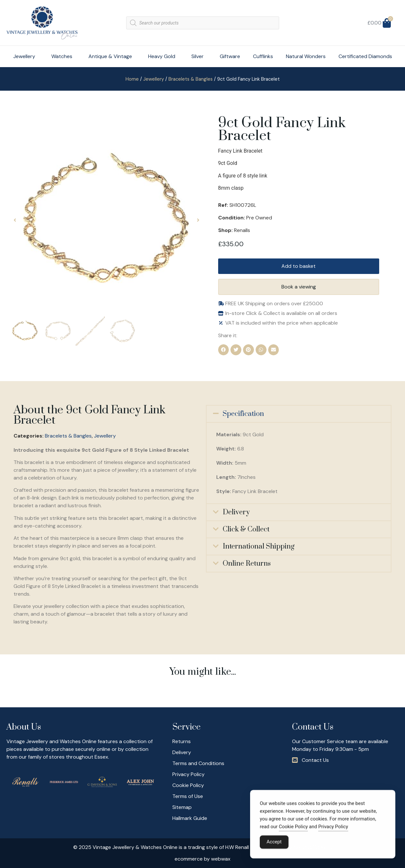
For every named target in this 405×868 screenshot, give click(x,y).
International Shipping (258, 546)
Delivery (236, 512)
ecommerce (189, 859)
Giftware (230, 56)
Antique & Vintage (112, 56)
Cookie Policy (293, 829)
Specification (243, 414)
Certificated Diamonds (365, 56)
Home (132, 79)
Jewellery (26, 56)
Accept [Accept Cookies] (274, 844)
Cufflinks (263, 56)
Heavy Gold (163, 56)
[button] (15, 220)
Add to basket (299, 266)
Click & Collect (246, 529)
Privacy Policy (333, 829)
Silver (199, 56)
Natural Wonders (306, 56)
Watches (63, 56)
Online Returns (247, 564)
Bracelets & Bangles (191, 79)
